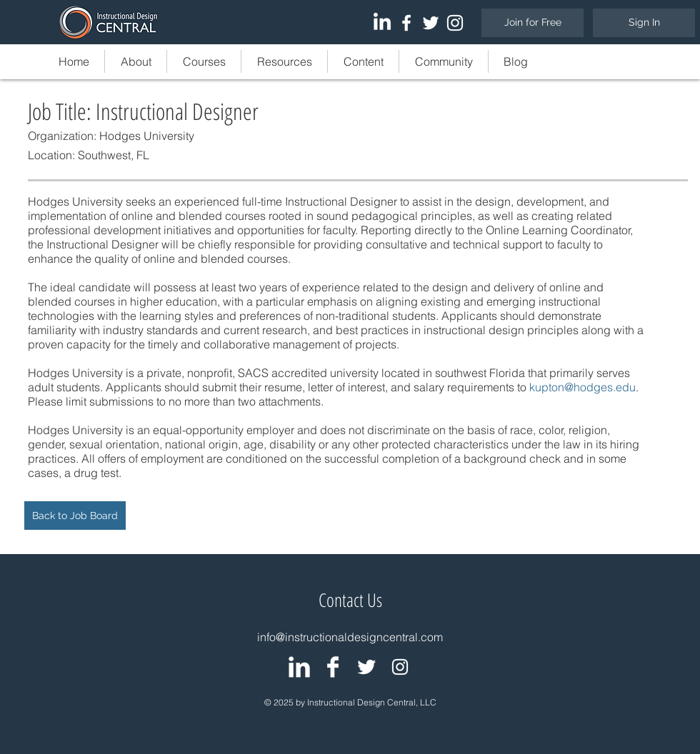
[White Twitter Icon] (431, 23)
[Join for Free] (532, 23)
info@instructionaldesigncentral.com (350, 637)
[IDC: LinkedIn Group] (299, 667)
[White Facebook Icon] (406, 23)
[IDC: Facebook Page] (333, 667)
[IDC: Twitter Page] (366, 667)
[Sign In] (644, 23)
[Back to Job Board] (75, 516)
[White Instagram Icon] (455, 23)
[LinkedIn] (382, 23)
